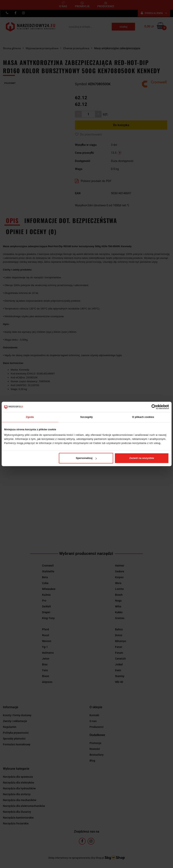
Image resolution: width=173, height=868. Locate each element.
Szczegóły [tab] (86, 417)
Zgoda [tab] (30, 417)
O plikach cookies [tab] (143, 417)
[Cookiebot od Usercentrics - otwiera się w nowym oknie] (152, 407)
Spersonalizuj (86, 458)
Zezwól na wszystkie (142, 458)
